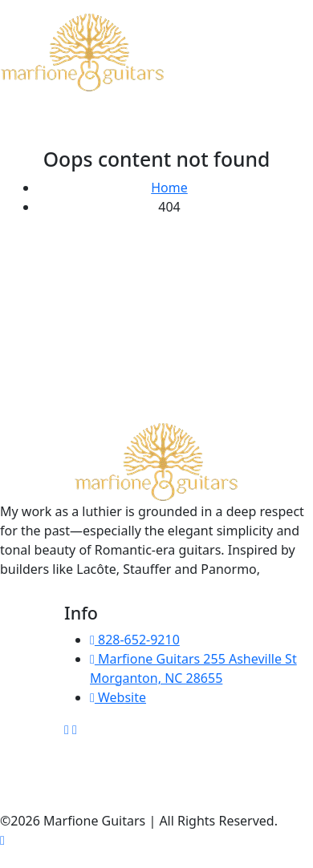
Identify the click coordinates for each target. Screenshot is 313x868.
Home (169, 188)
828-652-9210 (135, 640)
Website (118, 697)
